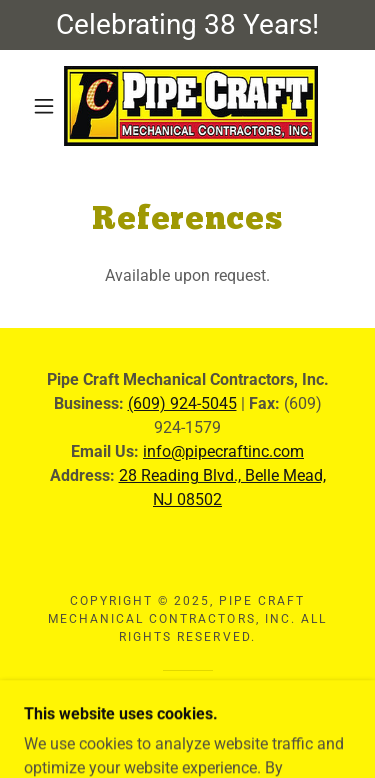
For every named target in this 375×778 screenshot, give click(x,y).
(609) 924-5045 (182, 403)
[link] (191, 106)
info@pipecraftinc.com (223, 451)
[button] (44, 106)
